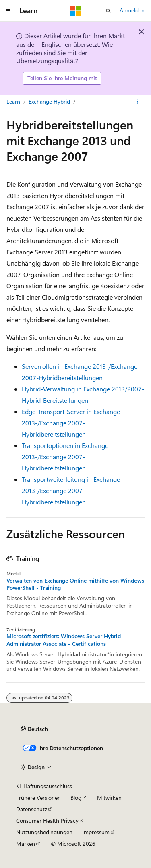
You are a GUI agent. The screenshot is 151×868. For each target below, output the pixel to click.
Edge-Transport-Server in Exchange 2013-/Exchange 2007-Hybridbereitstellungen (71, 423)
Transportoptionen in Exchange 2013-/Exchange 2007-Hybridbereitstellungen (65, 457)
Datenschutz (32, 809)
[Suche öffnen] (108, 11)
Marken (26, 844)
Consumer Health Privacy (47, 821)
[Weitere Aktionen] (138, 102)
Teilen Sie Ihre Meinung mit (62, 78)
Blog (76, 798)
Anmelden (132, 10)
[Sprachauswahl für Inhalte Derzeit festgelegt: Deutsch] (34, 729)
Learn (13, 101)
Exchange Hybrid (49, 101)
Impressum (96, 832)
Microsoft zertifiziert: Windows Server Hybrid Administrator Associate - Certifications (64, 640)
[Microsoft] (76, 11)
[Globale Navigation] (8, 11)
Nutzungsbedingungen (44, 832)
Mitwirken (109, 798)
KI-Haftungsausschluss (44, 786)
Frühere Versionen (38, 798)
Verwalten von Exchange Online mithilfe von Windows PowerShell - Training (75, 584)
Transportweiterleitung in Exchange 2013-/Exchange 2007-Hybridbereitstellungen (71, 490)
